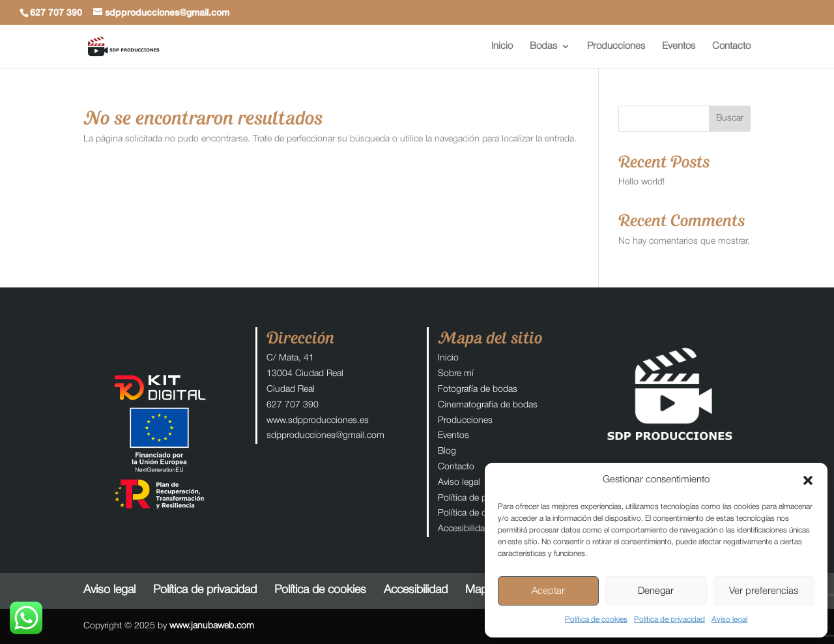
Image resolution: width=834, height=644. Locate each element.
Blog (447, 451)
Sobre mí (456, 374)
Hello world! (641, 182)
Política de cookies (596, 620)
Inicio (502, 46)
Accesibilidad (464, 529)
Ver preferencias (764, 591)
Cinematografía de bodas (488, 405)
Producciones (616, 46)
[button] (808, 480)
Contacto (731, 46)
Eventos (679, 46)
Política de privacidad (669, 620)
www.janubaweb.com (212, 626)
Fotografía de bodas (478, 389)
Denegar (656, 591)
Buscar (730, 118)
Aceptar (548, 591)
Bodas (543, 46)
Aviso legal (729, 620)
